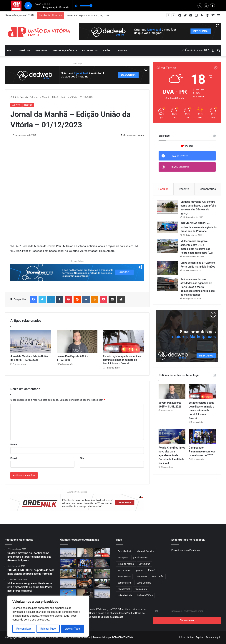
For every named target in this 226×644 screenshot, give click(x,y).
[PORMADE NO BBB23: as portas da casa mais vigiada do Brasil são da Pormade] (169, 228)
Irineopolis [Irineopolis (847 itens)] (123, 558)
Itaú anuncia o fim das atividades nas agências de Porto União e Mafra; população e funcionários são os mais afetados (197, 289)
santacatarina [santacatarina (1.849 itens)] (125, 583)
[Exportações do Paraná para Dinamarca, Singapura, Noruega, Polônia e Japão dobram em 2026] (102, 563)
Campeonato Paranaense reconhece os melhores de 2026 (202, 455)
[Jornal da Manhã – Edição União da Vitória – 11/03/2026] (68, 584)
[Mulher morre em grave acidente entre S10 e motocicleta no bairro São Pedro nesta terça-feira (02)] (169, 247)
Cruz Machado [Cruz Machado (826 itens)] (125, 551)
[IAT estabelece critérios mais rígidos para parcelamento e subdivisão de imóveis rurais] (68, 573)
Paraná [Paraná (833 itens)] (152, 570)
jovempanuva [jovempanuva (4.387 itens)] (124, 570)
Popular (163, 189)
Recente (184, 189)
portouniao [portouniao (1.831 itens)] (141, 577)
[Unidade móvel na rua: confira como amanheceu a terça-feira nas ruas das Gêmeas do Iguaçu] (169, 208)
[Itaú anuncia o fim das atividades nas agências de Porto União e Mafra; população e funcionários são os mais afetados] (169, 287)
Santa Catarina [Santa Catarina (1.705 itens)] (144, 583)
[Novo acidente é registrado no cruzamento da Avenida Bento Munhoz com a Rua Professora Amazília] (85, 594)
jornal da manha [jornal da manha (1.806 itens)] (126, 564)
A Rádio (107, 51)
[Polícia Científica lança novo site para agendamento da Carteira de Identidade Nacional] (172, 440)
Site (82, 458)
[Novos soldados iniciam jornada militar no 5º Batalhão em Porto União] (102, 584)
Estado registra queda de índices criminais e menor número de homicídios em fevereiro (122, 360)
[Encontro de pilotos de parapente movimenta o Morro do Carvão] (68, 594)
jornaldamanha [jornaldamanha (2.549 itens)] (141, 558)
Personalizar (24, 629)
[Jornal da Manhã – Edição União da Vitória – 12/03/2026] (31, 341)
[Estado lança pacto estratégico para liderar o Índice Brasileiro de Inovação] (85, 573)
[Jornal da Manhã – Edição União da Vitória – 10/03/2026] (102, 594)
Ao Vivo (25, 97)
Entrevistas (90, 51)
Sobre (190, 637)
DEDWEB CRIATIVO (123, 637)
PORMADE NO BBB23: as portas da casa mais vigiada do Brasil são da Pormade (198, 228)
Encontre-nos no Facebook (186, 550)
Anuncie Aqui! (213, 637)
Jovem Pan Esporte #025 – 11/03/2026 (87, 15)
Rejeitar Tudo (48, 629)
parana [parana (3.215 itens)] (140, 570)
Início (11, 51)
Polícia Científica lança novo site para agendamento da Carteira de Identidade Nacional (172, 459)
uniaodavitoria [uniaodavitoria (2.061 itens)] (125, 595)
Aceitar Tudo (73, 629)
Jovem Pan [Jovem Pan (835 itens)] (144, 564)
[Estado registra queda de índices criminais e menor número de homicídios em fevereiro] (123, 341)
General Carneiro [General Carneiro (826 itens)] (146, 551)
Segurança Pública (65, 51)
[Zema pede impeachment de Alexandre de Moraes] (85, 584)
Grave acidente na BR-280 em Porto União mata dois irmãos (197, 268)
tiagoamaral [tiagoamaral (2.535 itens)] (124, 589)
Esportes (41, 51)
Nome (14, 444)
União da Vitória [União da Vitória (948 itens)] (145, 595)
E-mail (14, 458)
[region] (48, 616)
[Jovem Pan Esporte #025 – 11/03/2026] (77, 341)
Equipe (200, 637)
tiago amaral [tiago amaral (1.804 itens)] (141, 589)
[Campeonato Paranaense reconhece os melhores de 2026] (202, 440)
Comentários (208, 189)
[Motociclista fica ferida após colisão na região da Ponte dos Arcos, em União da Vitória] (102, 573)
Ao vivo (122, 51)
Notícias (25, 51)
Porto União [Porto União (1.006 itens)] (158, 577)
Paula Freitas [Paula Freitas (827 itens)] (124, 577)
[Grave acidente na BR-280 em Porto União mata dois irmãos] (169, 269)
